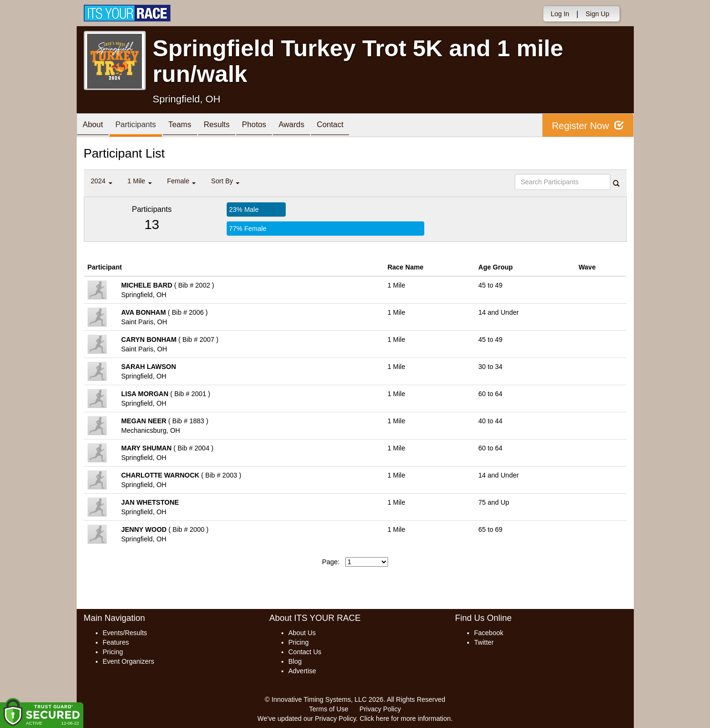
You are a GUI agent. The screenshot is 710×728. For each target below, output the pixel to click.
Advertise (302, 671)
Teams (189, 126)
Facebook (489, 633)
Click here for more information (405, 718)
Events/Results (125, 633)
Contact (353, 126)
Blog (295, 661)
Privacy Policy (380, 709)
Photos (270, 126)
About (95, 126)
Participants (141, 126)
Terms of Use (329, 709)
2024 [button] (102, 181)
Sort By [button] (225, 181)
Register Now (588, 125)
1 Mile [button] (140, 181)
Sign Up (598, 14)
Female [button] (182, 181)
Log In (560, 14)
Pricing (113, 652)
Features (116, 642)
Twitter (484, 642)
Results (229, 126)
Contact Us (305, 652)
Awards (311, 126)
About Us (302, 633)
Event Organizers (129, 661)
